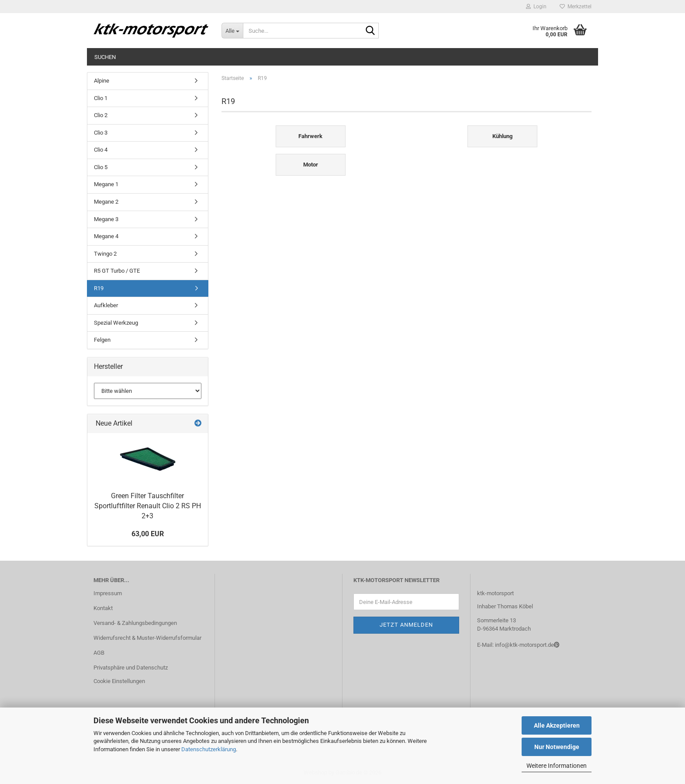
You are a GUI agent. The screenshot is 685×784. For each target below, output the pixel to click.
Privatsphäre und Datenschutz (131, 668)
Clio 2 (101, 115)
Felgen (102, 340)
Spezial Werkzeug (116, 323)
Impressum (108, 593)
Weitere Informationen (557, 766)
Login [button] (536, 7)
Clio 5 (101, 167)
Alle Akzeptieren (557, 725)
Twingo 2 (105, 254)
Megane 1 (106, 184)
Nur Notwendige (557, 747)
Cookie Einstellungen (119, 681)
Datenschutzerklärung (209, 749)
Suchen (105, 57)
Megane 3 (106, 219)
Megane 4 (106, 236)
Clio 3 (101, 133)
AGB (99, 653)
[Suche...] (232, 31)
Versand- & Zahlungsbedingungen (135, 623)
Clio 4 (101, 150)
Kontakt (103, 608)
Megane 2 (106, 202)
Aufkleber (106, 305)
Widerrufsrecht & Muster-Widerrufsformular (147, 638)
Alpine (102, 81)
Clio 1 (101, 98)
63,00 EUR (148, 534)
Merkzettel (576, 7)
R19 (99, 288)
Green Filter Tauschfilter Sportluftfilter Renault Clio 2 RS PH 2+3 (148, 506)
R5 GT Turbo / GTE (117, 271)
